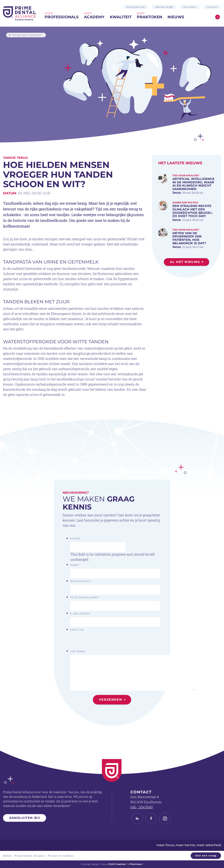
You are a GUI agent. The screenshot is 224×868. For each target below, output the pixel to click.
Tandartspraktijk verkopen (70, 843)
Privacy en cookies (61, 856)
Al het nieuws (185, 262)
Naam (75, 565)
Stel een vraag (206, 856)
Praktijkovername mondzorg (25, 847)
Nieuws (176, 17)
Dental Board (107, 843)
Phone (75, 539)
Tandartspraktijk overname (23, 843)
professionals (62, 17)
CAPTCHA (77, 630)
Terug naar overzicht (27, 35)
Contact (212, 7)
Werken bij (164, 7)
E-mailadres (81, 614)
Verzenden (110, 700)
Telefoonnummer (85, 597)
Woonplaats (81, 581)
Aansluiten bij (136, 7)
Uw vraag (78, 651)
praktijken (149, 17)
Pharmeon (136, 864)
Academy (94, 17)
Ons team (190, 7)
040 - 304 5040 (142, 807)
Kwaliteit (121, 17)
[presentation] (99, 641)
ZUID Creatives (118, 864)
